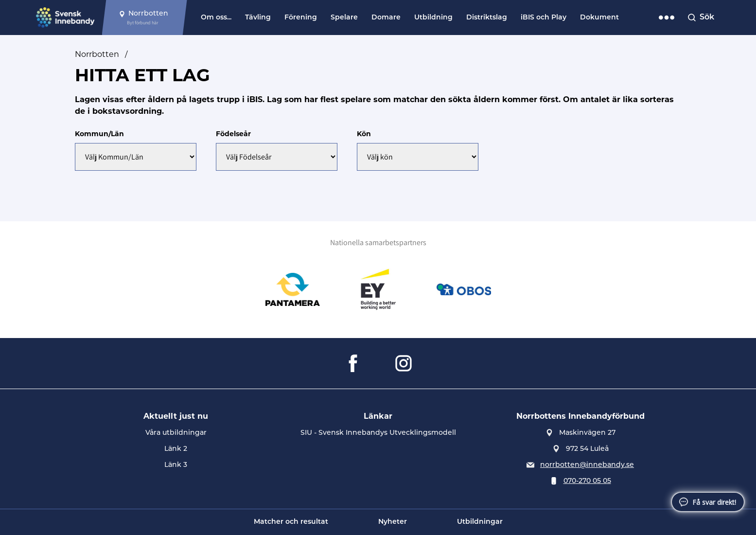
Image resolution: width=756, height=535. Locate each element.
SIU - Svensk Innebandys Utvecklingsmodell (378, 433)
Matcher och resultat (291, 522)
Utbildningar (480, 522)
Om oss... (216, 18)
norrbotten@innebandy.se (587, 465)
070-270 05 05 (587, 481)
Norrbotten (97, 54)
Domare (386, 18)
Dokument (599, 18)
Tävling (258, 18)
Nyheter (393, 522)
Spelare (344, 18)
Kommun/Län (99, 134)
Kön (364, 134)
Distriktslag (487, 18)
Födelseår (233, 134)
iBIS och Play (544, 18)
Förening (301, 18)
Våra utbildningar (176, 433)
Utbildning (433, 18)
